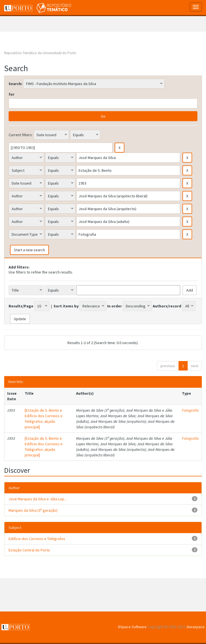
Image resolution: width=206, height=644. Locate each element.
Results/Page (21, 306)
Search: (15, 84)
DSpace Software (132, 627)
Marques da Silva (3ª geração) (33, 510)
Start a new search (29, 250)
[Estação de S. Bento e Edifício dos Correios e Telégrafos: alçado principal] (44, 419)
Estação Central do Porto (29, 550)
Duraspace (196, 627)
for (12, 94)
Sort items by (66, 306)
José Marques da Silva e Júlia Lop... (38, 499)
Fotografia (190, 410)
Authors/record (167, 306)
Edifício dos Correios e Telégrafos (37, 539)
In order (115, 306)
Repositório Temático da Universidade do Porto (40, 53)
